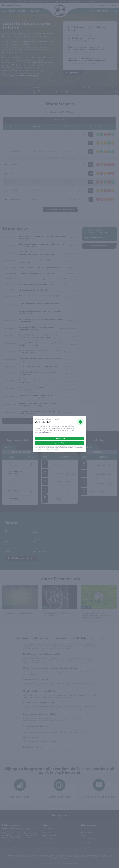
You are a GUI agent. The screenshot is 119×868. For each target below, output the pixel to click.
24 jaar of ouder (59, 439)
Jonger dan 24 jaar (60, 443)
